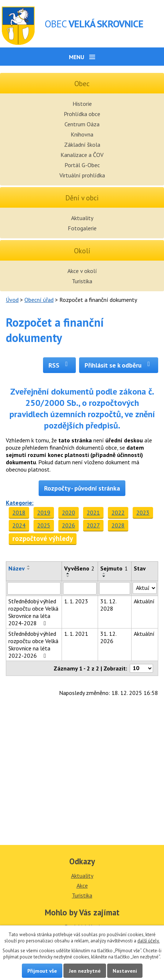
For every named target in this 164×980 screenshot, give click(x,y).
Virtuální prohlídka (82, 175)
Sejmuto (114, 568)
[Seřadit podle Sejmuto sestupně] (104, 576)
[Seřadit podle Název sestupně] (29, 569)
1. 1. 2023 (76, 601)
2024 (19, 525)
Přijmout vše (42, 971)
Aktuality (82, 218)
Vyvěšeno (79, 568)
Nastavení (125, 971)
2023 (143, 512)
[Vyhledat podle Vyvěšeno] (80, 588)
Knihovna (82, 134)
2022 (118, 512)
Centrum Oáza (82, 124)
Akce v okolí (82, 271)
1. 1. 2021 (76, 634)
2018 (19, 512)
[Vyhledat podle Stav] (145, 588)
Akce (82, 885)
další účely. (149, 941)
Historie (82, 104)
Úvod (12, 300)
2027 (93, 525)
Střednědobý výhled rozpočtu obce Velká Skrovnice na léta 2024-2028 (33, 612)
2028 (118, 525)
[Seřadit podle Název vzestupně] (29, 566)
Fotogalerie (82, 228)
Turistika (82, 281)
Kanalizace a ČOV (82, 155)
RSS (60, 365)
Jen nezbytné (85, 971)
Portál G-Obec (82, 165)
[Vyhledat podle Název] (34, 588)
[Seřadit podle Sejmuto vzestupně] (104, 573)
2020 (69, 512)
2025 (44, 525)
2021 (93, 512)
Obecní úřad (39, 300)
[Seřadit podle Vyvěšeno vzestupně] (68, 573)
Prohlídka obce (82, 114)
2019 (44, 512)
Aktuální (144, 601)
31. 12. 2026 (108, 637)
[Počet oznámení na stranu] (141, 668)
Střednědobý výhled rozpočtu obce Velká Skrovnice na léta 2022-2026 (33, 645)
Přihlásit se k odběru (119, 365)
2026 (69, 525)
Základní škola (82, 145)
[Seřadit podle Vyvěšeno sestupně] (68, 576)
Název (17, 568)
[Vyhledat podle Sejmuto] (114, 588)
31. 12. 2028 (108, 605)
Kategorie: (20, 503)
